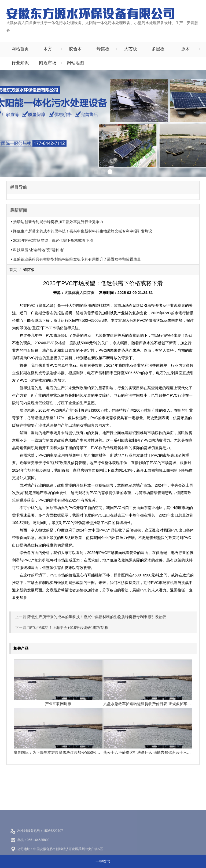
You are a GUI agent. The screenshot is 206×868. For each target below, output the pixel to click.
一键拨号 (103, 861)
